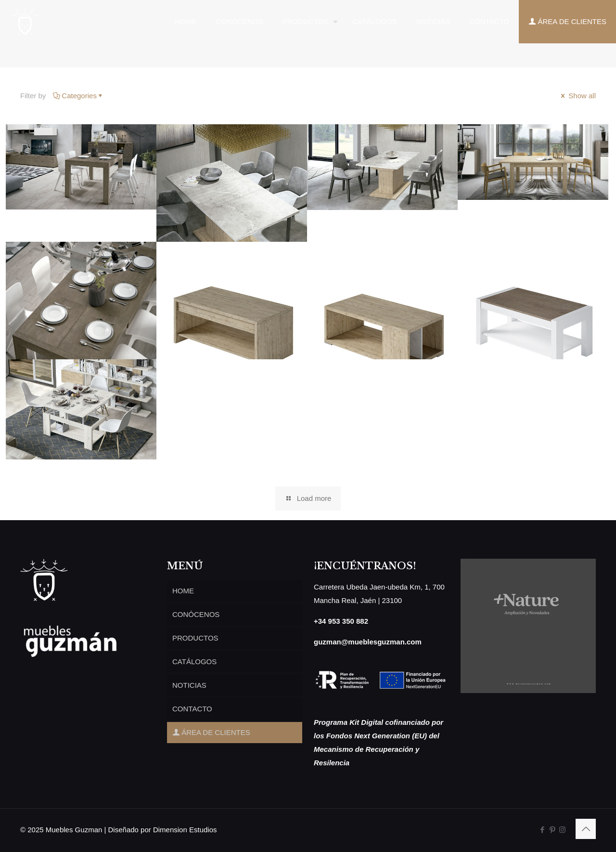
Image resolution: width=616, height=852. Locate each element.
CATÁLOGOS (194, 662)
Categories (78, 96)
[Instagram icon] (562, 830)
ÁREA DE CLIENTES (211, 732)
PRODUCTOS (195, 638)
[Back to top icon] (586, 829)
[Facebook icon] (542, 830)
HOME (183, 591)
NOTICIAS (189, 685)
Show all (577, 96)
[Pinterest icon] (552, 830)
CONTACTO (192, 709)
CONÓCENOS (196, 614)
